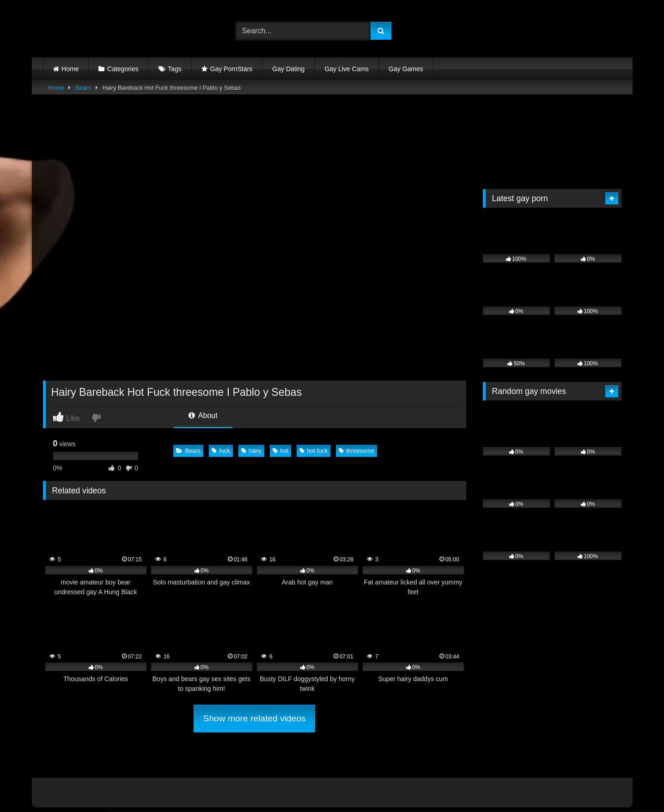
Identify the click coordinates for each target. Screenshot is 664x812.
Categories (123, 69)
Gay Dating (288, 69)
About (203, 415)
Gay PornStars (231, 69)
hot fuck (314, 451)
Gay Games (406, 69)
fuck (221, 451)
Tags (175, 69)
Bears (83, 88)
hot (280, 451)
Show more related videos (255, 718)
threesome (356, 451)
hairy (251, 451)
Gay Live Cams (347, 69)
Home (70, 69)
